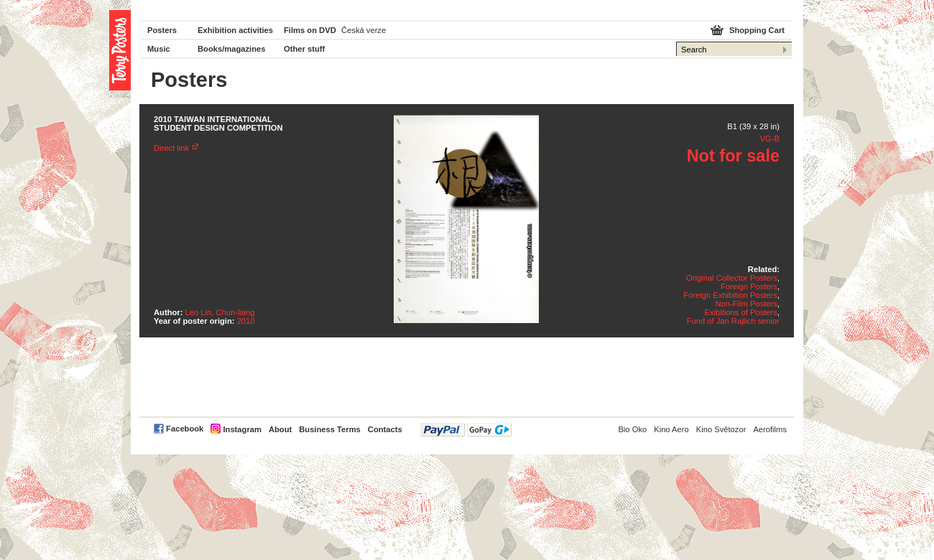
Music (159, 49)
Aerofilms (770, 429)
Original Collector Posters (732, 278)
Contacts (385, 429)
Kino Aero (671, 429)
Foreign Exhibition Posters (730, 295)
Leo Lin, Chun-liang (220, 312)
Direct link (171, 148)
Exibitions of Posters (741, 312)
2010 (246, 321)
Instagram (242, 429)
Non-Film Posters (746, 304)
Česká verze (364, 30)
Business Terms (330, 429)
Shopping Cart (757, 30)
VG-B (770, 139)
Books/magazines (232, 49)
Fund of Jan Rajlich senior (733, 321)
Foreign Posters (749, 286)
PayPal (466, 430)
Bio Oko (632, 429)
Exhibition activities (235, 30)
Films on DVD (310, 30)
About (280, 429)
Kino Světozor (721, 429)
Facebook (185, 429)
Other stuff (304, 49)
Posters (162, 30)
